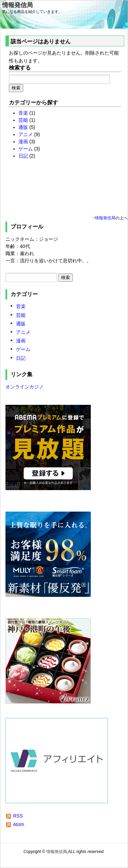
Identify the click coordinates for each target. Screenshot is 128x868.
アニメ (26, 134)
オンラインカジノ (25, 387)
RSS (18, 816)
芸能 (23, 120)
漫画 (23, 142)
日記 (23, 156)
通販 (23, 127)
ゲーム (26, 149)
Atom (19, 824)
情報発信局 (17, 5)
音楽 (23, 113)
